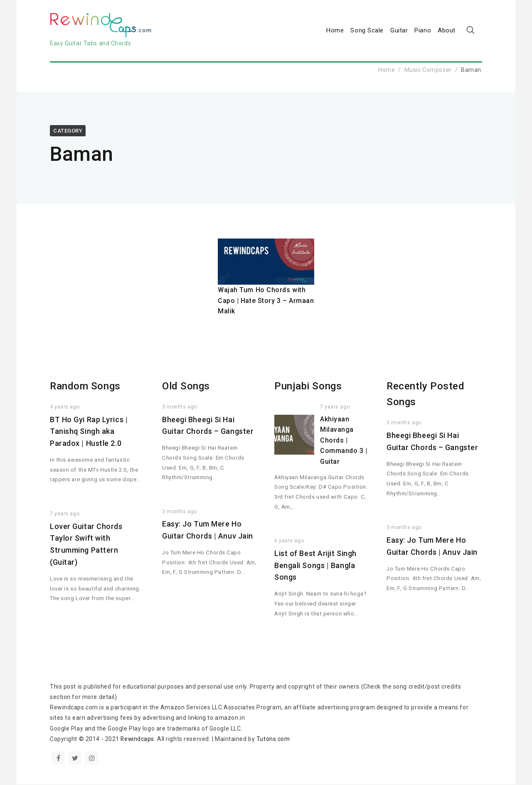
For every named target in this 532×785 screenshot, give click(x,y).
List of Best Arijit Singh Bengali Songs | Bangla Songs (315, 566)
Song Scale (367, 31)
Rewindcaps (138, 740)
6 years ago (289, 541)
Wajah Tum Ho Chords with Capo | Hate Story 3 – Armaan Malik (266, 301)
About (447, 31)
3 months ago (180, 408)
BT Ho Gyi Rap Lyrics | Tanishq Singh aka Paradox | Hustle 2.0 (89, 432)
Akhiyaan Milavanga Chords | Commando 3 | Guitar (344, 441)
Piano (423, 31)
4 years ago (65, 408)
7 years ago (65, 514)
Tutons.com (274, 740)
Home (335, 31)
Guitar (399, 31)
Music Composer (428, 71)
